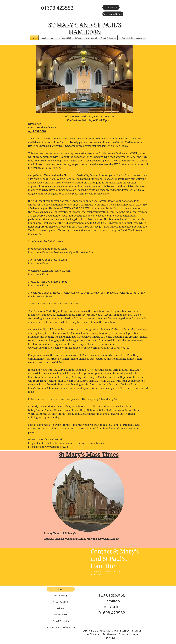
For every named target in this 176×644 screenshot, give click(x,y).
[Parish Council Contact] (113, 14)
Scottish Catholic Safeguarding (61, 627)
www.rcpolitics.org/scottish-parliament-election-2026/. (96, 146)
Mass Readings (61, 596)
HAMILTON (85, 32)
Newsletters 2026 (61, 602)
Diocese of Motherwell (103, 634)
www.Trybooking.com (55, 190)
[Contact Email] (111, 7)
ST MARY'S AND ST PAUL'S (85, 25)
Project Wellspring (61, 621)
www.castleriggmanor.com (44, 348)
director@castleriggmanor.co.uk (91, 348)
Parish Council (61, 615)
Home (61, 589)
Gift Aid (61, 608)
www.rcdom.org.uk (57, 447)
